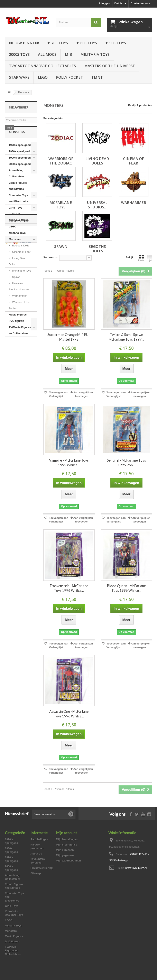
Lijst (150, 258)
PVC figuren (16, 332)
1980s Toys (87, 43)
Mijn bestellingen (67, 839)
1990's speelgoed (20, 168)
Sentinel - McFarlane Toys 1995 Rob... (126, 463)
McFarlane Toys (21, 281)
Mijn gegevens (65, 855)
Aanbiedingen (39, 839)
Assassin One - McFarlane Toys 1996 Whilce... (69, 714)
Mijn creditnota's (67, 845)
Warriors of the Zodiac (19, 316)
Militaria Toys (95, 54)
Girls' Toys (16, 218)
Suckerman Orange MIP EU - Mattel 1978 (69, 337)
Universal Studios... (97, 205)
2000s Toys (19, 54)
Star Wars (19, 77)
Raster (141, 258)
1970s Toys (58, 43)
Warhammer (19, 306)
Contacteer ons (140, 3)
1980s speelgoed (19, 162)
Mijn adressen (65, 850)
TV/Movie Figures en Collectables (20, 341)
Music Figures (18, 325)
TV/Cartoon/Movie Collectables (42, 66)
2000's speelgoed (20, 175)
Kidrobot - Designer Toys (18, 228)
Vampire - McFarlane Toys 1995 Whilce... (69, 463)
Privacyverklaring (41, 868)
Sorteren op (51, 257)
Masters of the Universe (110, 66)
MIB (68, 54)
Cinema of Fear (21, 262)
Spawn (16, 288)
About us (17, 371)
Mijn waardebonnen (68, 861)
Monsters (15, 250)
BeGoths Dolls (20, 256)
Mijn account (66, 833)
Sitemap (36, 873)
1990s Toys (116, 43)
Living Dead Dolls (17, 272)
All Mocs (47, 54)
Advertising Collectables (17, 184)
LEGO (43, 77)
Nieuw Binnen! (24, 43)
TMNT (97, 77)
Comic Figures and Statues (18, 196)
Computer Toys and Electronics (19, 209)
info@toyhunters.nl (136, 868)
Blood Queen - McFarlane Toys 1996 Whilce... (126, 588)
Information (19, 360)
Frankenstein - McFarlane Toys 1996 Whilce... (69, 588)
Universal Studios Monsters (19, 297)
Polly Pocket (70, 77)
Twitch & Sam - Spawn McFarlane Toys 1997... (126, 337)
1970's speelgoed (20, 156)
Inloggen (104, 3)
